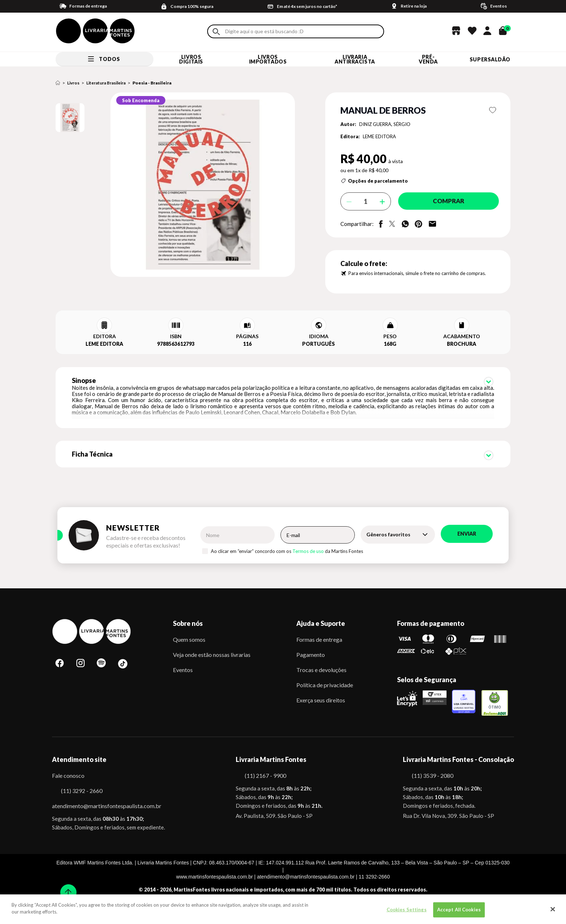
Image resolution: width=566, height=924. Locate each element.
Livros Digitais (191, 59)
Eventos (183, 668)
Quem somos (189, 638)
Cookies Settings (407, 910)
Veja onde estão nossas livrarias (212, 653)
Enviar (467, 532)
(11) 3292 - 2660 (82, 789)
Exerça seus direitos (321, 698)
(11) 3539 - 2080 (433, 774)
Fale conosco (68, 774)
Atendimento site (79, 758)
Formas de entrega (319, 638)
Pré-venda (428, 59)
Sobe (66, 888)
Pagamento (311, 653)
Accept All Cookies (459, 910)
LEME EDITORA (379, 136)
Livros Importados (268, 59)
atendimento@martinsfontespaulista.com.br (100, 804)
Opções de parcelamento (378, 181)
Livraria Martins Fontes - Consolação (458, 758)
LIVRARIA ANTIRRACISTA (355, 59)
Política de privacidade (325, 683)
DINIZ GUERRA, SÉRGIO (385, 124)
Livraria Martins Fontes (271, 758)
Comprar (445, 201)
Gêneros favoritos (388, 533)
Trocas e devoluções (321, 668)
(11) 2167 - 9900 (265, 774)
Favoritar (493, 110)
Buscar (216, 32)
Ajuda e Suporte (321, 622)
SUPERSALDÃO (490, 59)
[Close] (553, 909)
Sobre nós (188, 622)
